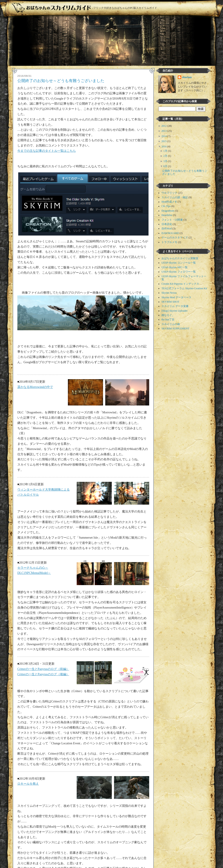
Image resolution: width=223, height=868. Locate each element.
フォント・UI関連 (172, 220)
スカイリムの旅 (171, 324)
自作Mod (167, 229)
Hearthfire (167, 215)
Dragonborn (168, 211)
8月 (166, 166)
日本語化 (167, 224)
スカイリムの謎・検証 (175, 197)
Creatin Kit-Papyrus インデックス (180, 284)
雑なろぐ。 (168, 315)
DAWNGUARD (170, 233)
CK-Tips (166, 206)
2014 (164, 136)
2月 (166, 156)
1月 (166, 151)
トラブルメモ (169, 242)
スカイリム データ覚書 (175, 306)
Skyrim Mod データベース (176, 297)
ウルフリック (169, 193)
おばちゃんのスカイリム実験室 (180, 258)
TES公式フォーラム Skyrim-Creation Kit (184, 288)
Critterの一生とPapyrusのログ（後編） (43, 674)
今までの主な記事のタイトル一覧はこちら (47, 151)
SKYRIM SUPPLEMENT (175, 329)
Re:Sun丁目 (168, 320)
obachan (187, 77)
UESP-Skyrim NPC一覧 (175, 267)
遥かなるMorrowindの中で (35, 387)
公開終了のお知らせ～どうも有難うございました (61, 81)
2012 (164, 126)
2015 (164, 141)
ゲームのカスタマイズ (175, 238)
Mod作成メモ (169, 202)
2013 (164, 131)
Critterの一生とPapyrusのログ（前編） (43, 669)
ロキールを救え (28, 784)
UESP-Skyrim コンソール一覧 (179, 263)
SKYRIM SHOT (170, 302)
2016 (164, 146)
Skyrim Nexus (169, 293)
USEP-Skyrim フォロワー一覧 (179, 272)
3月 (166, 161)
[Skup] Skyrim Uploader (175, 311)
